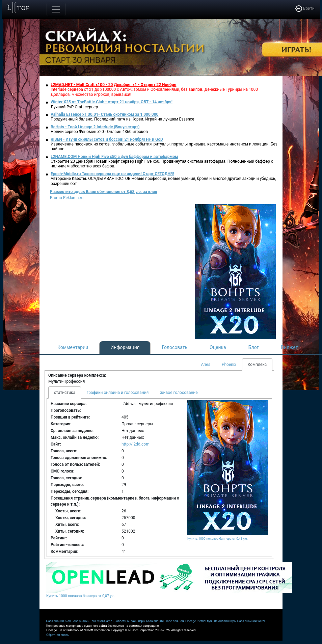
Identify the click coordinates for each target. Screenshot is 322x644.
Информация (125, 347)
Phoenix (229, 365)
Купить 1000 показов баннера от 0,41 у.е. (218, 539)
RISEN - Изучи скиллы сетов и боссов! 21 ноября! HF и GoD (107, 139)
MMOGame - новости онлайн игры (121, 621)
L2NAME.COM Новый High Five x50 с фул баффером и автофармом (114, 157)
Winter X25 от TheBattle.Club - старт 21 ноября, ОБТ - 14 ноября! (112, 102)
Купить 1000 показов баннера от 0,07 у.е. (81, 596)
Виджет (290, 347)
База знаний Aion (59, 621)
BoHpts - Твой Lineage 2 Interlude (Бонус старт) (95, 127)
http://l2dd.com (136, 444)
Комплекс (257, 365)
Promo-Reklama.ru (67, 198)
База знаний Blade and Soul (165, 621)
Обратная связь (58, 635)
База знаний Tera (84, 621)
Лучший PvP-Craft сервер (74, 107)
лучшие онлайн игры (222, 621)
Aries (206, 365)
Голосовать (175, 347)
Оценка (218, 347)
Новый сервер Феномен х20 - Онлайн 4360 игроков (99, 132)
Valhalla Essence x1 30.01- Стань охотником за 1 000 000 (105, 114)
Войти (305, 8)
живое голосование (179, 393)
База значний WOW (251, 621)
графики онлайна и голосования (118, 393)
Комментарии (73, 347)
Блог (254, 347)
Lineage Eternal (196, 621)
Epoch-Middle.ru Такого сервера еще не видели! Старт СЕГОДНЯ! (112, 174)
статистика (65, 393)
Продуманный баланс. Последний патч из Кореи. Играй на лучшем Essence (122, 119)
